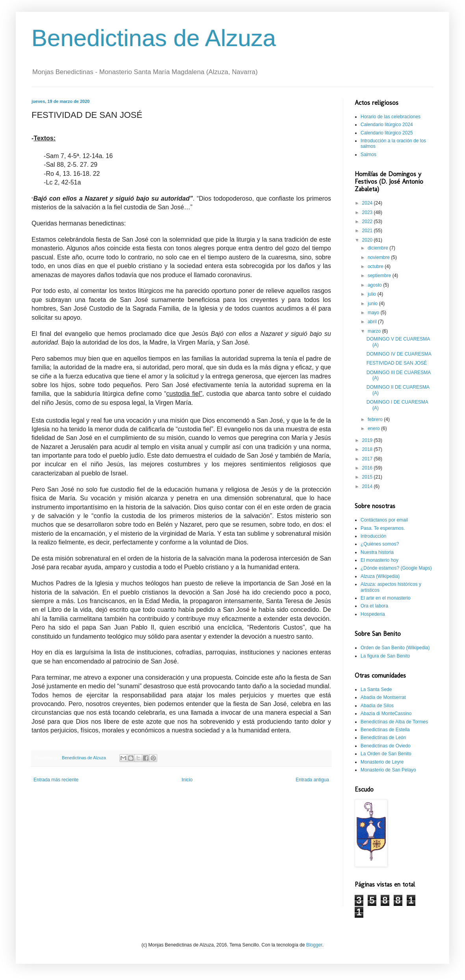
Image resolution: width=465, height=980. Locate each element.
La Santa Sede (376, 689)
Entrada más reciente (56, 780)
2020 (368, 240)
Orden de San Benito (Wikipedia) (395, 648)
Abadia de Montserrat (383, 697)
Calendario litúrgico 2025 (387, 133)
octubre (376, 266)
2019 (368, 440)
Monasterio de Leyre (382, 762)
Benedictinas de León (383, 738)
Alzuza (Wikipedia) (380, 576)
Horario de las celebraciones (391, 117)
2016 (368, 468)
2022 (368, 222)
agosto (375, 285)
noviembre (379, 257)
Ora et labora (374, 606)
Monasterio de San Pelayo (388, 770)
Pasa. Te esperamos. (383, 528)
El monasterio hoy (379, 560)
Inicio (187, 780)
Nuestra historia (377, 552)
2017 (368, 459)
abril (373, 322)
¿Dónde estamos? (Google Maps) (396, 568)
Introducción (373, 536)
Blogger (314, 945)
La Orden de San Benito (386, 754)
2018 (368, 449)
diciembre (379, 248)
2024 (368, 203)
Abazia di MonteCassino (386, 714)
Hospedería (373, 614)
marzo (375, 331)
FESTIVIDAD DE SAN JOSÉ (397, 363)
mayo (374, 313)
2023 (368, 212)
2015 (368, 477)
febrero (376, 419)
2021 (368, 231)
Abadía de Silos (377, 706)
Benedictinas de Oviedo (386, 746)
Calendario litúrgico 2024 (387, 125)
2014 (368, 486)
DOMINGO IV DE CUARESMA (399, 354)
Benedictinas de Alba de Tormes (394, 722)
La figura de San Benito (385, 656)
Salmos (368, 155)
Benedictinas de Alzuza (154, 38)
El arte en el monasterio (386, 598)
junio (373, 304)
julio (373, 294)
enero (374, 429)
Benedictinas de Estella (385, 730)
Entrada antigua (312, 780)
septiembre (380, 276)
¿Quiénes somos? (380, 544)
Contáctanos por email (384, 520)
